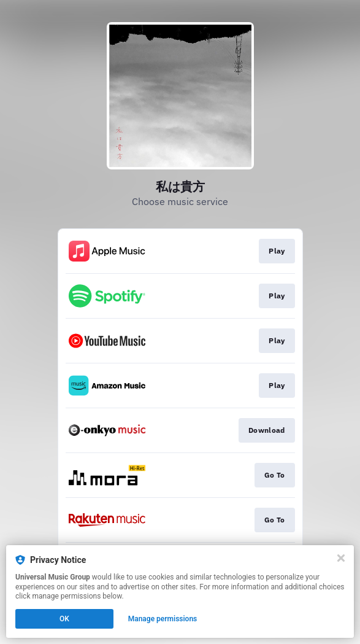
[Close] (341, 558)
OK (64, 619)
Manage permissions (163, 619)
